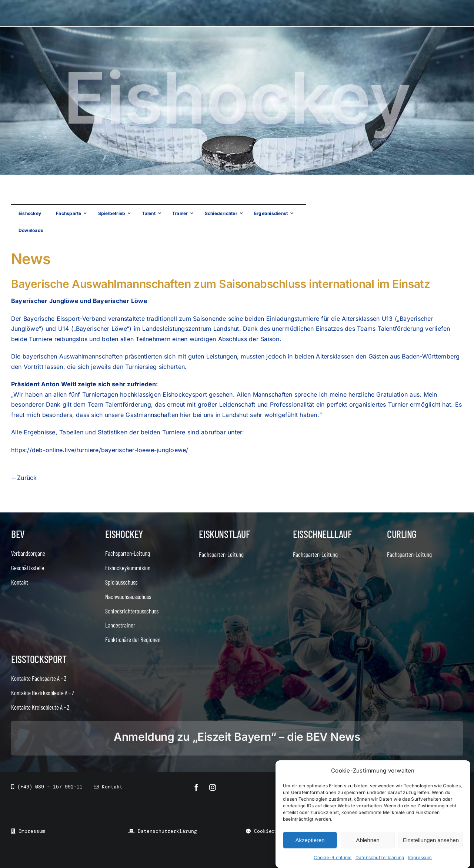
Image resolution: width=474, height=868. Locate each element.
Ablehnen (368, 840)
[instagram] (213, 787)
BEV (18, 534)
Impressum (420, 857)
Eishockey (124, 534)
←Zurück (24, 478)
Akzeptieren (310, 840)
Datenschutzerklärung (380, 857)
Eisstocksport (39, 659)
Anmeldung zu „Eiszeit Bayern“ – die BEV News (237, 737)
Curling (402, 534)
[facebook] (196, 787)
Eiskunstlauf (224, 534)
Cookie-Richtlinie (333, 857)
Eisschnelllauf (322, 534)
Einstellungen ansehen (431, 840)
